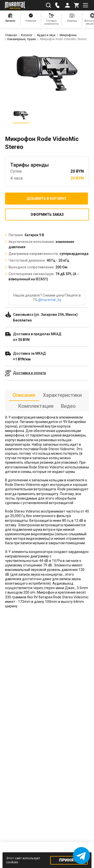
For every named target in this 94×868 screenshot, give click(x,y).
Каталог (27, 35)
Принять (69, 860)
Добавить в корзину (46, 199)
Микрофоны (68, 35)
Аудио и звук (46, 35)
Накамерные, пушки (22, 39)
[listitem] (47, 73)
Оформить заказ (47, 215)
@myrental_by (50, 300)
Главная (11, 35)
